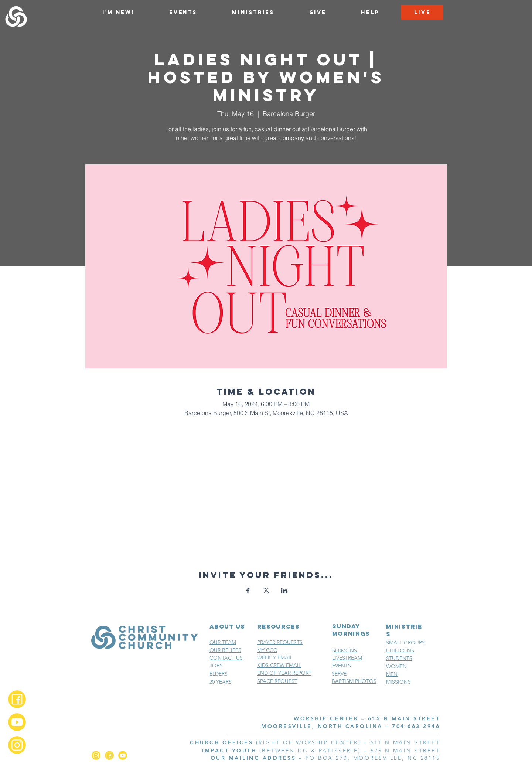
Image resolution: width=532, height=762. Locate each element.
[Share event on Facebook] (248, 591)
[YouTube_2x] (17, 722)
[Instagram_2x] (17, 745)
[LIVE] (422, 12)
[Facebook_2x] (17, 699)
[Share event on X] (266, 591)
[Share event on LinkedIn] (284, 591)
